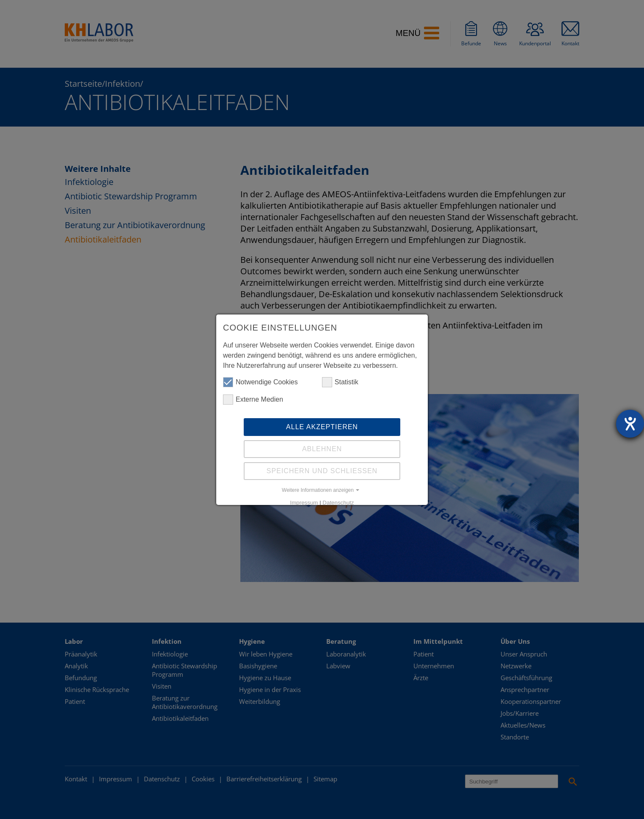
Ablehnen (322, 449)
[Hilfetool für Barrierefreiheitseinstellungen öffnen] (630, 424)
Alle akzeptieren (322, 427)
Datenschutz (338, 503)
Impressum (304, 503)
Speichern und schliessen (322, 471)
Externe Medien (253, 400)
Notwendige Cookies (260, 382)
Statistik (340, 382)
